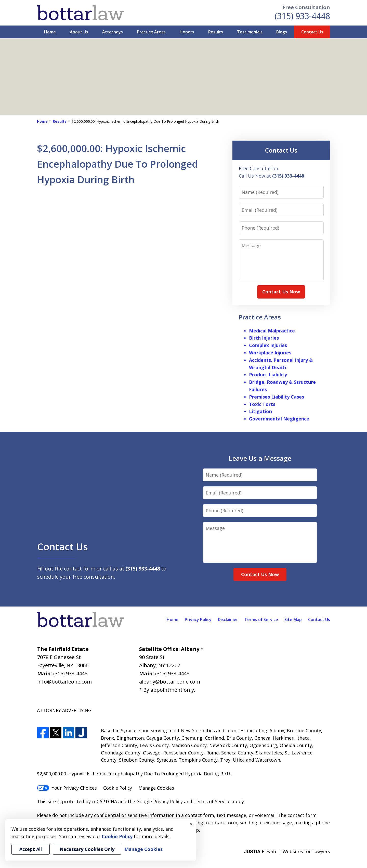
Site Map (293, 619)
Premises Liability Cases (277, 397)
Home (50, 32)
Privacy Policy (198, 619)
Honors (187, 32)
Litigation (260, 411)
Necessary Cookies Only (87, 849)
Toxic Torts (262, 404)
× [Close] (191, 824)
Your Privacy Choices (67, 788)
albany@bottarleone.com (170, 682)
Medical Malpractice (272, 331)
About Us (79, 32)
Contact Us (312, 32)
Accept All (31, 849)
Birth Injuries (264, 338)
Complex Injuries (268, 345)
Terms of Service (261, 619)
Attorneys (113, 32)
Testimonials (250, 32)
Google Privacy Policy (160, 801)
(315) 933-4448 (302, 16)
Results (216, 32)
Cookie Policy (118, 788)
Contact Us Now (281, 292)
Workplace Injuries (270, 353)
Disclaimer (228, 619)
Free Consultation (306, 7)
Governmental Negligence (279, 419)
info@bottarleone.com (64, 682)
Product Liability (268, 375)
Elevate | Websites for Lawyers (287, 851)
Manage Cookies (156, 788)
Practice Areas (151, 32)
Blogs (282, 32)
